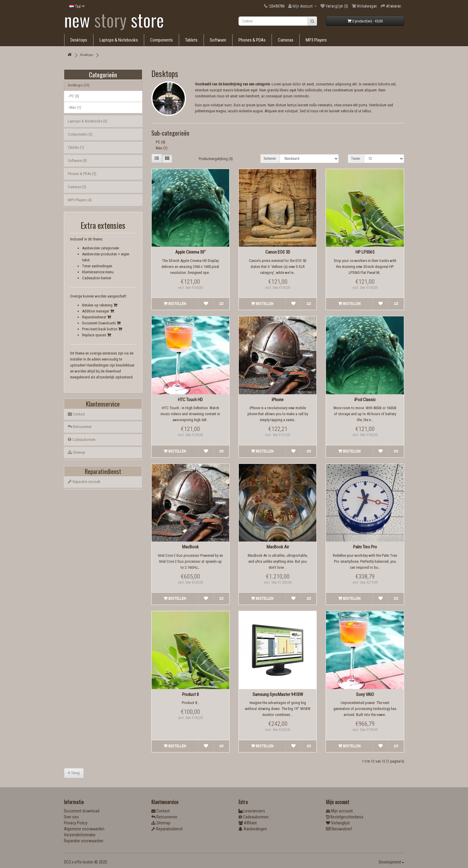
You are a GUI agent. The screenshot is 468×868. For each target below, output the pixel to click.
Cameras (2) (77, 187)
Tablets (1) (76, 147)
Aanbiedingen (253, 829)
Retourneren (80, 427)
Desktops (79, 40)
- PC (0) (73, 96)
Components (161, 40)
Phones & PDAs (252, 40)
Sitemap (77, 452)
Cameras (286, 40)
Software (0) (77, 161)
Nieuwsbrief (339, 829)
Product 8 (190, 694)
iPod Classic (365, 400)
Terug (74, 773)
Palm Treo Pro (365, 547)
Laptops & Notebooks (119, 40)
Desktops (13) (79, 85)
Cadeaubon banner (97, 278)
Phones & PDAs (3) (82, 174)
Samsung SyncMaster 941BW (278, 694)
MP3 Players (316, 40)
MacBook (190, 547)
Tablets (191, 40)
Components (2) (80, 134)
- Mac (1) (74, 107)
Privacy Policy (76, 823)
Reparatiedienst (97, 317)
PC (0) (161, 142)
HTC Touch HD (190, 400)
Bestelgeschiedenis (345, 817)
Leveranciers (252, 811)
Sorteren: (270, 159)
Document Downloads (101, 323)
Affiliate (248, 823)
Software (218, 40)
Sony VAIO (365, 694)
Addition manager (98, 311)
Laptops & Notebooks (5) (87, 121)
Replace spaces (97, 335)
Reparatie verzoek (84, 482)
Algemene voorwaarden (84, 829)
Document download (82, 811)
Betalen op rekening (100, 305)
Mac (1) (162, 148)
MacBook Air (278, 547)
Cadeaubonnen (82, 440)
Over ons (71, 817)
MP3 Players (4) (80, 200)
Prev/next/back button (102, 329)
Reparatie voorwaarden (84, 841)
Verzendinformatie (80, 835)
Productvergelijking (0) (216, 159)
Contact (76, 414)
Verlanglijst (338, 823)
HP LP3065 (365, 252)
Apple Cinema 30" (190, 252)
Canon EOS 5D (278, 252)
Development (391, 862)
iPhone (278, 400)
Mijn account (339, 811)
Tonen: (356, 159)
